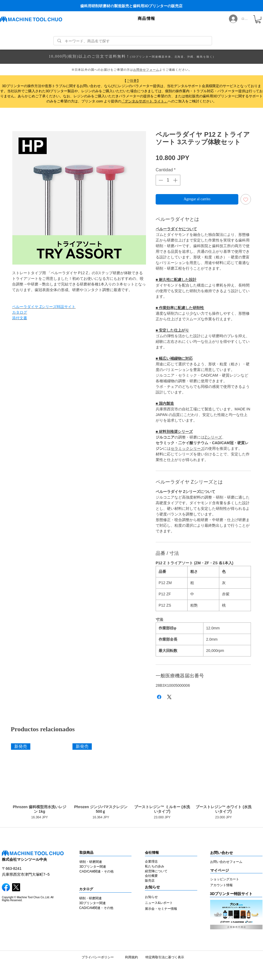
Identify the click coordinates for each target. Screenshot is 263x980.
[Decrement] (160, 180)
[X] (16, 887)
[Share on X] (169, 697)
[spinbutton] (168, 180)
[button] (147, 19)
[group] (131, 782)
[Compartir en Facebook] (159, 697)
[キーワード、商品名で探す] (133, 41)
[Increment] (176, 180)
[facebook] (6, 887)
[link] (258, 19)
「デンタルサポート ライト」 (145, 101)
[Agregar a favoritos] (246, 199)
